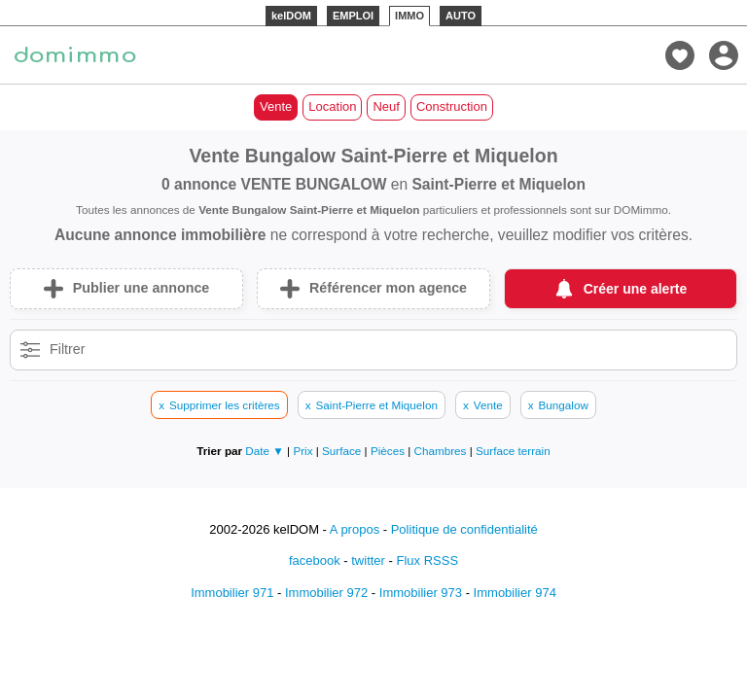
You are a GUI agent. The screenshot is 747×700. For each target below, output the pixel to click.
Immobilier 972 (326, 593)
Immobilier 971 (232, 593)
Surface (343, 451)
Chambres (442, 451)
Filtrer (68, 349)
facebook (315, 560)
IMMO (409, 16)
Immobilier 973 (421, 593)
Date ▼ (265, 451)
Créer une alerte (636, 289)
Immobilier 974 (515, 593)
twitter (368, 560)
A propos (355, 529)
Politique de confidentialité (464, 529)
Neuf (386, 106)
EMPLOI (353, 16)
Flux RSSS (427, 560)
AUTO (461, 16)
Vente (276, 106)
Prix (304, 451)
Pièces (389, 451)
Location (332, 106)
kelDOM (291, 16)
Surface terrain (513, 451)
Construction (452, 106)
